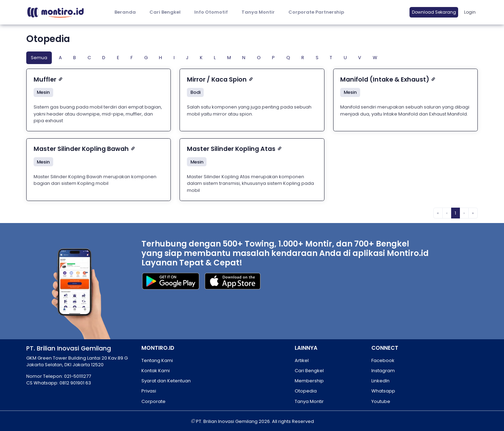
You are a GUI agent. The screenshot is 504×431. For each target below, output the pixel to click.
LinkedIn (380, 381)
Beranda (125, 12)
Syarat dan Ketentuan (166, 381)
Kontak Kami (156, 371)
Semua (39, 58)
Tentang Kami (157, 360)
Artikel (302, 360)
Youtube (381, 401)
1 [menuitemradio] (455, 213)
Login (470, 12)
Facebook (383, 360)
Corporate (153, 401)
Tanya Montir (258, 12)
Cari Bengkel (165, 12)
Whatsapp (383, 391)
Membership (309, 381)
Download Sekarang (434, 12)
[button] (211, 12)
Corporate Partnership (316, 12)
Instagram (383, 371)
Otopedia (306, 391)
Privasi (149, 391)
